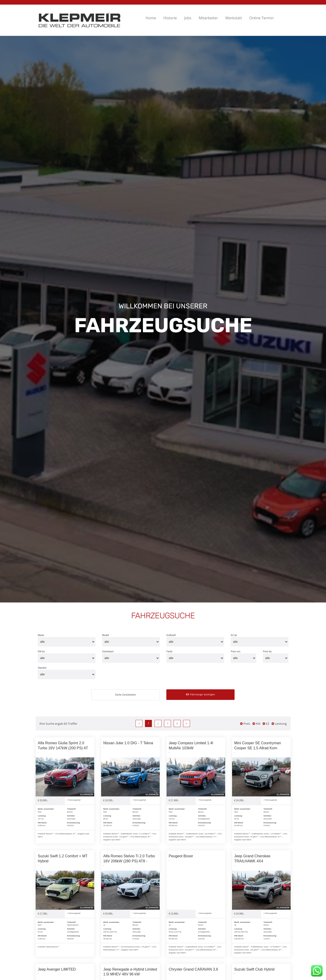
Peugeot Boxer (181, 856)
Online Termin (261, 18)
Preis (245, 724)
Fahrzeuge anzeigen (201, 695)
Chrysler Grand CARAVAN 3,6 (194, 969)
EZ (266, 724)
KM (256, 724)
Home (151, 18)
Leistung (279, 724)
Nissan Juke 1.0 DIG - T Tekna (128, 743)
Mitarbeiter (208, 18)
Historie (170, 18)
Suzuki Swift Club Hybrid (254, 969)
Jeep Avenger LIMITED (57, 969)
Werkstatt (234, 18)
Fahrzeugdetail (74, 800)
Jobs (188, 18)
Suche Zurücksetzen (126, 695)
